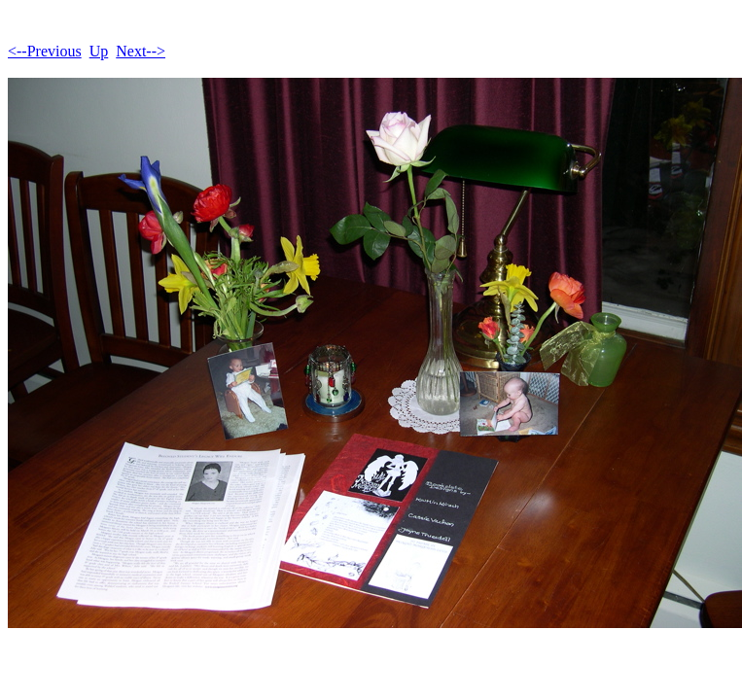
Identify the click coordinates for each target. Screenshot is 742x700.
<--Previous (45, 51)
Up (99, 51)
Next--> (141, 51)
